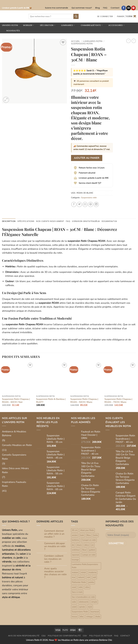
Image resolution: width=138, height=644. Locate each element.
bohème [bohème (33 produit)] (75, 540)
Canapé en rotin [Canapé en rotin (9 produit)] (89, 540)
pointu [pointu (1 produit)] (91, 582)
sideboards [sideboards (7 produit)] (84, 602)
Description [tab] (9, 221)
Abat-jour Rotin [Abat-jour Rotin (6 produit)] (87, 530)
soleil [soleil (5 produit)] (74, 607)
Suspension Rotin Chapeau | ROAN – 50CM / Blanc (84, 401)
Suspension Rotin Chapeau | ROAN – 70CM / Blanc (118, 401)
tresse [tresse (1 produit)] (75, 617)
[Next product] (128, 41)
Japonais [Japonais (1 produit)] (76, 555)
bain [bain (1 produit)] (82, 535)
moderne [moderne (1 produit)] (93, 572)
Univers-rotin (10, 25)
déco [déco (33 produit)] (87, 545)
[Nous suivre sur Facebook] (124, 8)
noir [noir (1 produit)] (89, 577)
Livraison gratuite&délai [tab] (86, 221)
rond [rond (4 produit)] (74, 587)
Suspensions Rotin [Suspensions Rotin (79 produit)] (80, 612)
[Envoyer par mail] (85, 204)
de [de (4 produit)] (73, 545)
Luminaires (66, 25)
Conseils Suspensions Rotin (14, 457)
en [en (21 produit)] (93, 545)
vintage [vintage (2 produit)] (89, 617)
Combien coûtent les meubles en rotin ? (54, 559)
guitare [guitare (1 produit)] (92, 550)
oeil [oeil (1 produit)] (94, 577)
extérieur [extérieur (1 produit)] (76, 550)
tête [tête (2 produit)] (82, 617)
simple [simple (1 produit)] (94, 602)
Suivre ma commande (56, 8)
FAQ (105, 8)
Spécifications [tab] (26, 221)
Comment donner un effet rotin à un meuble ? (54, 534)
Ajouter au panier (87, 158)
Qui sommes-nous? (82, 8)
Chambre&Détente (90, 25)
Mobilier (27, 25)
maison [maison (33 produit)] (75, 572)
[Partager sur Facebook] (74, 204)
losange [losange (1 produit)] (75, 560)
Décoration (46, 25)
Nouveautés (11, 31)
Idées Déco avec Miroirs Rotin (15, 470)
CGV (85, 636)
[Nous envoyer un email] (128, 8)
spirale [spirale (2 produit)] (82, 607)
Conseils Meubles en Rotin (17, 445)
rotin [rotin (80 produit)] (81, 587)
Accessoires (115, 25)
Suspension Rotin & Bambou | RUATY (51, 401)
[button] (105, 16)
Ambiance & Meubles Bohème (14, 433)
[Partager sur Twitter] (79, 204)
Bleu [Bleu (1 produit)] (89, 535)
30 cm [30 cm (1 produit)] (75, 530)
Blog (98, 8)
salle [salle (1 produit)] (74, 602)
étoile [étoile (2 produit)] (98, 617)
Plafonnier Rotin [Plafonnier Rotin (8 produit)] (79, 582)
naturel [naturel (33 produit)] (81, 577)
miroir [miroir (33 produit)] (83, 572)
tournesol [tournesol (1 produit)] (95, 612)
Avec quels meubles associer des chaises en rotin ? (55, 573)
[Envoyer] (76, 16)
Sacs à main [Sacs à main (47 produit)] (77, 592)
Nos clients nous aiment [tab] (50, 221)
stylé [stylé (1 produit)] (90, 607)
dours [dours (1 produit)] (79, 545)
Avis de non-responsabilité (24, 636)
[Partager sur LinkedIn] (96, 204)
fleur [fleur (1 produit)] (84, 550)
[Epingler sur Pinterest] (91, 204)
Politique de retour (101, 636)
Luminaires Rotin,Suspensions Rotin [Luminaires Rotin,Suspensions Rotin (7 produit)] (85, 566)
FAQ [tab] (68, 221)
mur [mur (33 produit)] (74, 577)
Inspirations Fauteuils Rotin (14, 484)
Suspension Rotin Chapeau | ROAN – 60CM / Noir (16, 401)
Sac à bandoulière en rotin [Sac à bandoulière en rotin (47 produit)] (83, 597)
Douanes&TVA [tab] (109, 221)
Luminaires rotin (93, 41)
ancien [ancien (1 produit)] (75, 535)
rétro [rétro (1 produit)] (87, 587)
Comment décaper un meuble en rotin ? (55, 546)
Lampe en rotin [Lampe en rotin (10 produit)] (89, 555)
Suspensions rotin (82, 44)
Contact (115, 8)
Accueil (75, 41)
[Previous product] (134, 41)
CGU (44, 636)
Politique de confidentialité (64, 636)
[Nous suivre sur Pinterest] (133, 8)
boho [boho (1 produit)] (96, 535)
